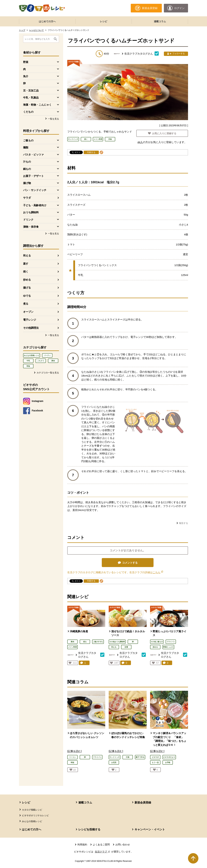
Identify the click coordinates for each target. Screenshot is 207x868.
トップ (22, 30)
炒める (27, 280)
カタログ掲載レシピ (32, 810)
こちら (158, 572)
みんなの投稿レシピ (32, 355)
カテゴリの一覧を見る (48, 373)
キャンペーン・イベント (150, 829)
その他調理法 (31, 328)
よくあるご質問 (101, 845)
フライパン (171, 642)
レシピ (103, 21)
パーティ (47, 355)
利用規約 (82, 845)
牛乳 (28, 361)
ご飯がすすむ (98, 642)
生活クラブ (103, 852)
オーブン (28, 312)
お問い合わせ (123, 845)
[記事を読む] (74, 751)
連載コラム (160, 21)
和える (27, 255)
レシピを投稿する (89, 829)
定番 (126, 647)
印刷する (91, 152)
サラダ (27, 198)
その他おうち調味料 (117, 642)
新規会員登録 (143, 803)
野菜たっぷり (168, 647)
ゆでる (27, 296)
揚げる (27, 288)
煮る (26, 304)
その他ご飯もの (157, 642)
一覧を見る (53, 119)
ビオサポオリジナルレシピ (35, 815)
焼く (26, 272)
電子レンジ (30, 320)
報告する (184, 523)
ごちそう (41, 361)
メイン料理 (72, 647)
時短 (28, 366)
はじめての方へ (47, 21)
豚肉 (53, 361)
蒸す (26, 264)
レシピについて (37, 30)
